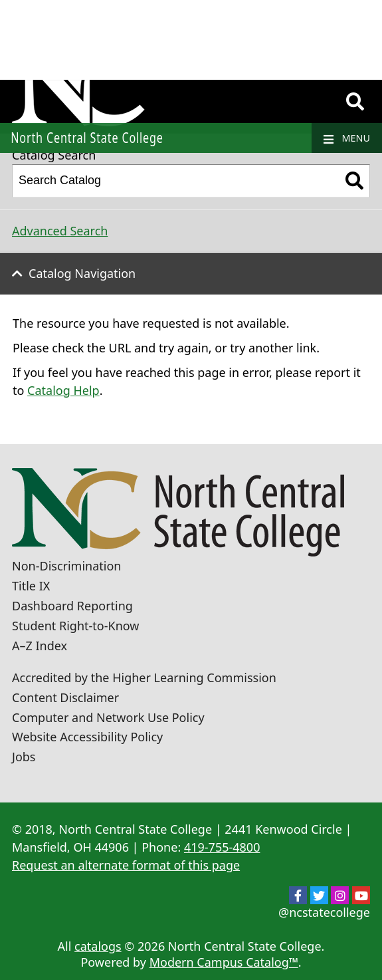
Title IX (31, 586)
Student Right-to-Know (75, 626)
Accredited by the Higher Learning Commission (144, 677)
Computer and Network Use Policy (108, 717)
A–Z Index (40, 646)
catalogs (98, 946)
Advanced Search (60, 231)
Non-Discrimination (66, 566)
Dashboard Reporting (72, 606)
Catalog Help (63, 390)
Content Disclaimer (65, 697)
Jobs (24, 757)
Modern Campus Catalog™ (224, 962)
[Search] (355, 102)
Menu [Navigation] (347, 138)
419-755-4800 (222, 847)
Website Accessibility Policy (87, 737)
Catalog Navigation (82, 273)
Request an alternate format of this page (126, 865)
